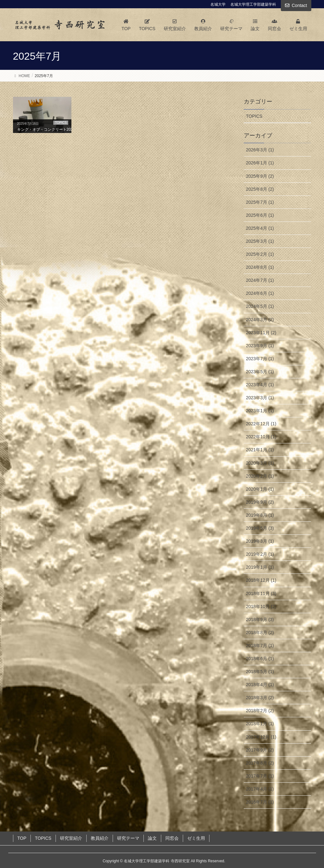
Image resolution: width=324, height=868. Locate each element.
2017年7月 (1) (260, 776)
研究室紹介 (71, 838)
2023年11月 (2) (261, 333)
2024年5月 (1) (260, 306)
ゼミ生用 (196, 838)
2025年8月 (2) (260, 189)
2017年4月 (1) (260, 789)
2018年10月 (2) (261, 606)
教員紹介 (100, 838)
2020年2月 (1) (260, 476)
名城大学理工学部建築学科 (253, 4)
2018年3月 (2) (260, 698)
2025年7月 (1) (260, 202)
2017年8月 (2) (260, 763)
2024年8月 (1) (260, 267)
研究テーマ (128, 838)
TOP (22, 838)
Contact (299, 5)
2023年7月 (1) (260, 359)
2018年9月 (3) (260, 620)
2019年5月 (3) (260, 528)
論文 (152, 838)
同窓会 (172, 838)
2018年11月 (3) (261, 593)
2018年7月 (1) (260, 646)
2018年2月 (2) (260, 711)
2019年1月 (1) (260, 567)
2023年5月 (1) (260, 372)
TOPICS (254, 116)
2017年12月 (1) (261, 737)
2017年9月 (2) (260, 750)
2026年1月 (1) (260, 163)
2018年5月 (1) (260, 672)
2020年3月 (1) (260, 463)
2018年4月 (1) (260, 685)
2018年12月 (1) (261, 580)
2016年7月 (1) (260, 802)
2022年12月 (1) (261, 424)
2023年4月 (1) (260, 385)
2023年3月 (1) (260, 398)
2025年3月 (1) (260, 241)
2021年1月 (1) (260, 450)
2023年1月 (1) (260, 411)
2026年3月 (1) (260, 150)
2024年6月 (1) (260, 293)
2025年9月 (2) (260, 176)
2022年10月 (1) (261, 437)
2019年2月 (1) (260, 554)
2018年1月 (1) (260, 724)
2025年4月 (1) (260, 228)
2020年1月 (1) (260, 489)
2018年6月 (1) (260, 659)
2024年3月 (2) (260, 320)
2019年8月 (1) (260, 515)
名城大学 (218, 4)
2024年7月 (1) (260, 280)
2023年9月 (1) (260, 346)
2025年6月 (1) (260, 215)
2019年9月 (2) (260, 502)
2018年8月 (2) (260, 633)
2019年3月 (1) (260, 541)
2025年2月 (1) (260, 254)
